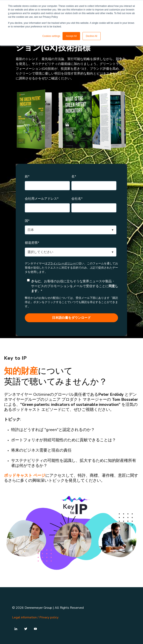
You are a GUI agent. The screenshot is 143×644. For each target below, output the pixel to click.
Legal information (24, 617)
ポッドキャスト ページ (25, 475)
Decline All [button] (92, 36)
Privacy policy (49, 617)
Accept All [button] (71, 36)
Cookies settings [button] (51, 36)
